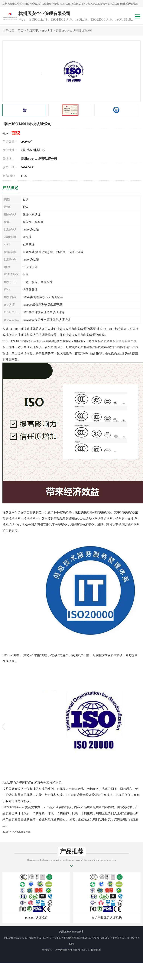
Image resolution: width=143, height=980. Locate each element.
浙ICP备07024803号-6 (39, 938)
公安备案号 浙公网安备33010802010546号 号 (75, 938)
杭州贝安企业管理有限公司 (114, 938)
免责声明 (73, 950)
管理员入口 (84, 950)
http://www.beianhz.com (17, 832)
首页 (21, 31)
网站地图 (96, 950)
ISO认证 (47, 31)
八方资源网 (61, 950)
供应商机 (33, 31)
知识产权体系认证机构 (107, 918)
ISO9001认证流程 (36, 918)
